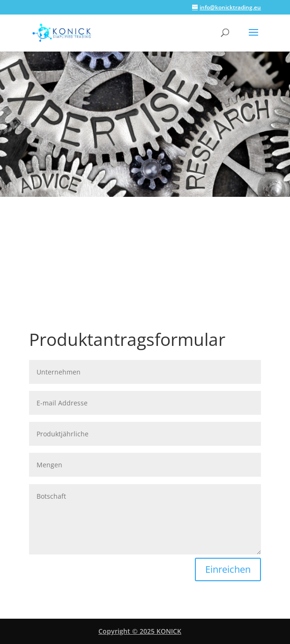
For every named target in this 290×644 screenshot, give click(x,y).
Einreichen (228, 569)
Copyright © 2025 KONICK (140, 631)
